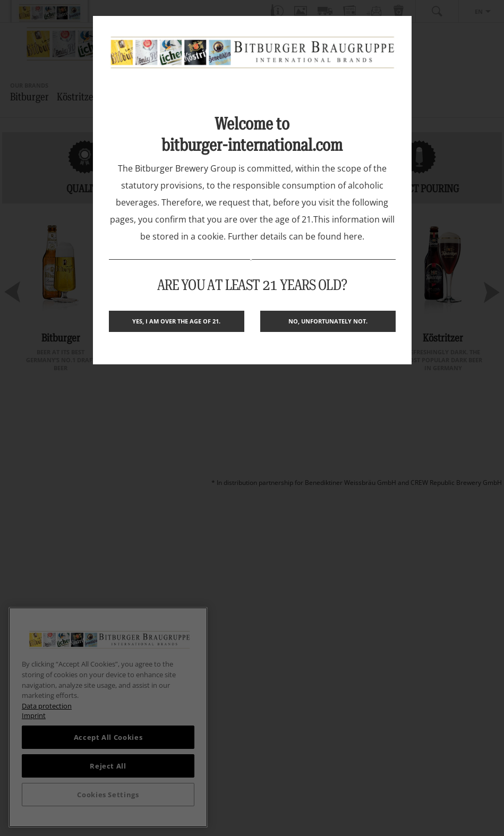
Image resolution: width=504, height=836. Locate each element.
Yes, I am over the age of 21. (176, 321)
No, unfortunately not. (328, 321)
